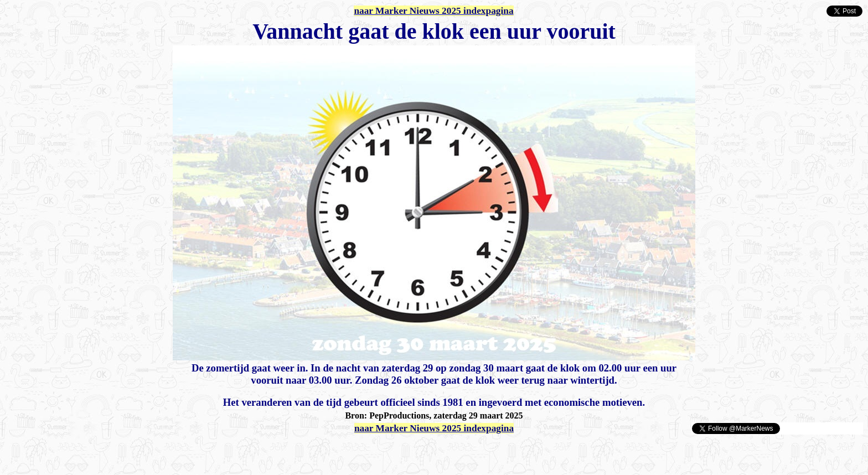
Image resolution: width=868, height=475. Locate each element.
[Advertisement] (134, 452)
